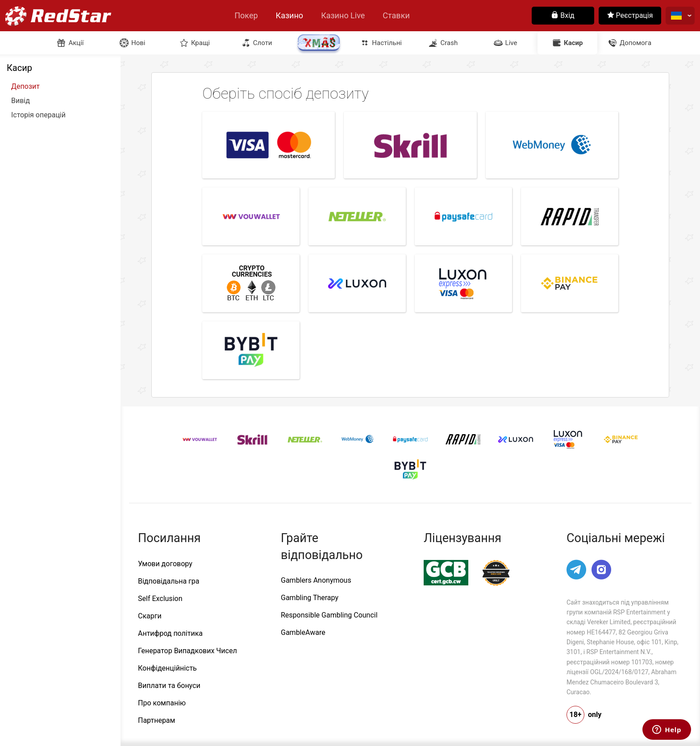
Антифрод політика (170, 633)
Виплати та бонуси (169, 686)
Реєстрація (630, 15)
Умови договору (165, 564)
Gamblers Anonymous (316, 580)
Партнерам (156, 720)
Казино (290, 15)
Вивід (21, 101)
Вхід (563, 15)
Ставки (396, 15)
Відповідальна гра (169, 581)
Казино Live (343, 15)
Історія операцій (38, 115)
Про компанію (162, 703)
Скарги (150, 616)
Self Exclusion (160, 599)
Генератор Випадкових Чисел (187, 651)
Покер (246, 15)
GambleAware (303, 632)
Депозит (25, 87)
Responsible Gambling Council (329, 615)
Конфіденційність (167, 668)
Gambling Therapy (310, 598)
